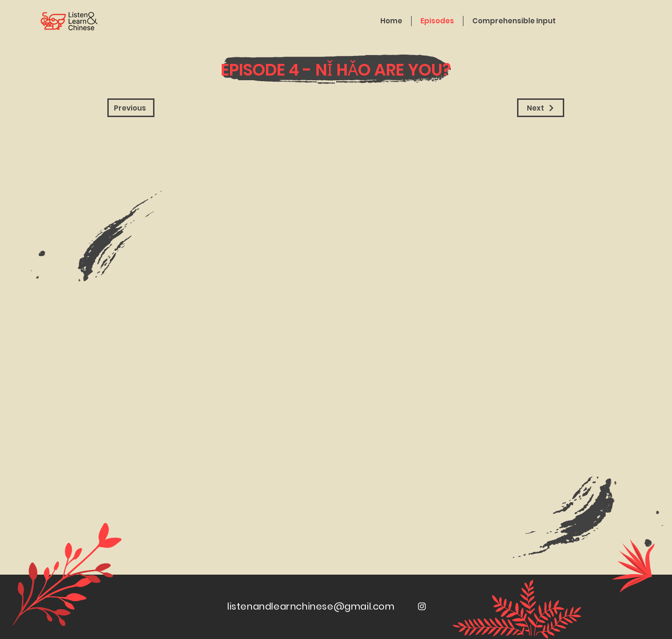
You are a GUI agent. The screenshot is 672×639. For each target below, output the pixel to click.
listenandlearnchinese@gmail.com (311, 606)
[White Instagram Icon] (422, 606)
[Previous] (131, 108)
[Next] (541, 108)
